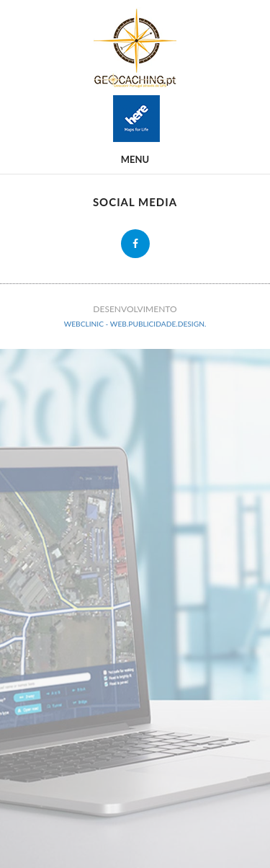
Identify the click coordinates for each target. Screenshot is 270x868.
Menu (135, 159)
